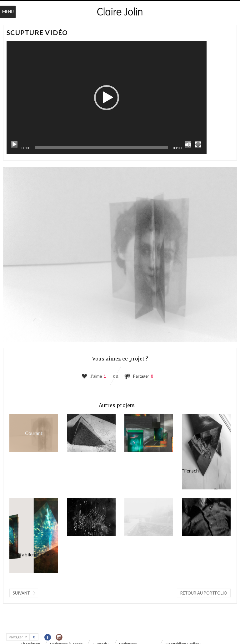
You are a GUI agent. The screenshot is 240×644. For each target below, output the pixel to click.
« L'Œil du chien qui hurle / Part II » (206, 517)
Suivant (21, 593)
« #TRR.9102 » (149, 433)
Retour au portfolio (204, 593)
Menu (8, 12)
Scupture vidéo (34, 433)
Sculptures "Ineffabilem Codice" (34, 536)
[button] (107, 98)
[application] (107, 98)
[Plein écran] (198, 145)
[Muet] (188, 145)
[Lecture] (14, 145)
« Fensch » (149, 517)
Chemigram (91, 517)
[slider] (102, 148)
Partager (141, 376)
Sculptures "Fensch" (206, 452)
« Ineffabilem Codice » (91, 433)
